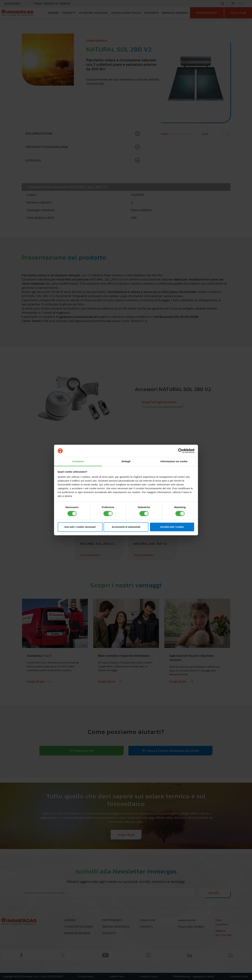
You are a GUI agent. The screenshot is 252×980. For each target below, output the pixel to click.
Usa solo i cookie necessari (80, 527)
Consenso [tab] (78, 461)
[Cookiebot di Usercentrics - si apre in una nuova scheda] (180, 451)
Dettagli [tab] (126, 461)
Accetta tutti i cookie (172, 527)
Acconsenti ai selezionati (126, 527)
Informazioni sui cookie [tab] (174, 461)
